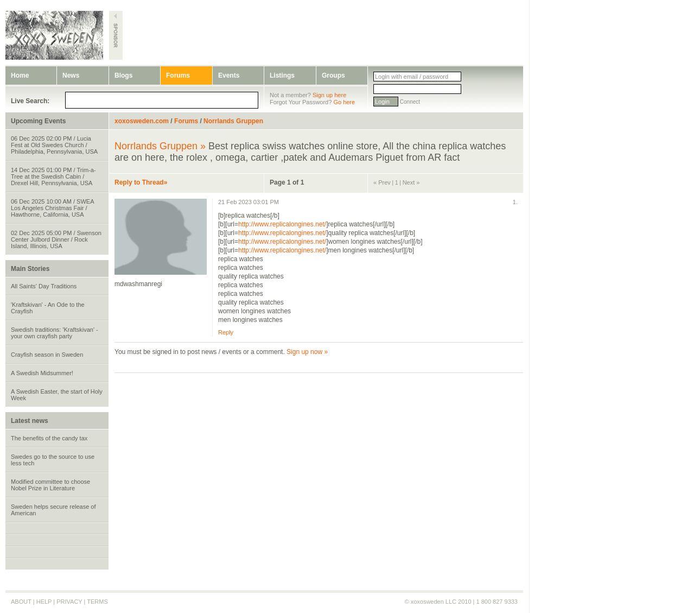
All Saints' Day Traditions (44, 286)
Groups (333, 75)
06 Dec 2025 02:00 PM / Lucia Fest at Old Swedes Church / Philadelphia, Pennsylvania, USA (54, 145)
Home (20, 75)
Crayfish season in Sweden (47, 355)
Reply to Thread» (141, 182)
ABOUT (21, 602)
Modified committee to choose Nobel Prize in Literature (50, 485)
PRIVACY (69, 602)
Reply (226, 332)
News (71, 75)
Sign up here (329, 95)
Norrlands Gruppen (233, 121)
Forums (178, 75)
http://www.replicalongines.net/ (282, 224)
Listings (282, 75)
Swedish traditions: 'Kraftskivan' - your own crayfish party (55, 333)
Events (229, 75)
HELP (44, 602)
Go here (344, 102)
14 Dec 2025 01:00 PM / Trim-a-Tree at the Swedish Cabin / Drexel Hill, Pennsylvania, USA (53, 176)
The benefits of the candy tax (49, 438)
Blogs (123, 75)
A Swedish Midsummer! (42, 373)
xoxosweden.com (142, 121)
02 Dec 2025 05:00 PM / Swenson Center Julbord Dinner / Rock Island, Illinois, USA (56, 239)
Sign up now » (307, 352)
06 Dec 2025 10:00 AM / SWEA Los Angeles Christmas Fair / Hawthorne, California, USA (52, 208)
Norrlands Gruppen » (160, 146)
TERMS (97, 602)
